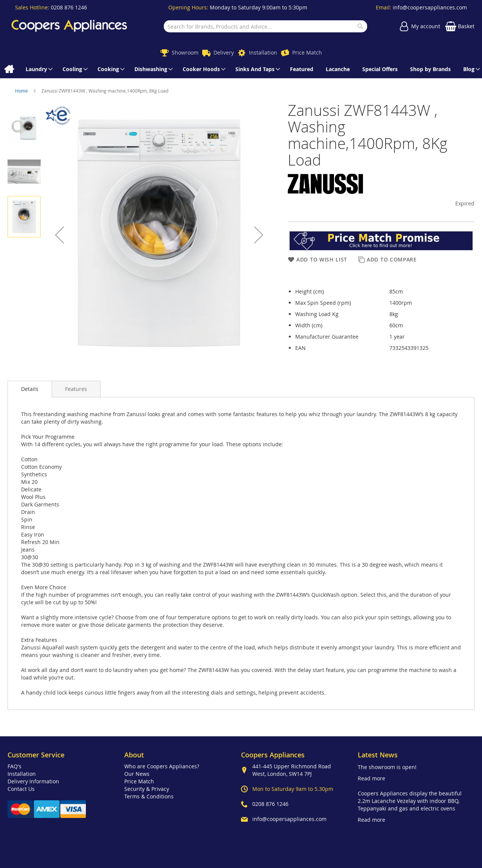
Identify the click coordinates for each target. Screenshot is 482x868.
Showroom (185, 52)
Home (22, 91)
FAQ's (14, 766)
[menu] (241, 69)
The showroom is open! (387, 767)
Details (30, 389)
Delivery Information (33, 781)
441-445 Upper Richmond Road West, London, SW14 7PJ (292, 770)
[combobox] (265, 26)
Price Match (307, 52)
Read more (371, 778)
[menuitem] (9, 69)
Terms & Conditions (149, 796)
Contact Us (21, 789)
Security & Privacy (147, 789)
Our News (137, 774)
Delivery (224, 52)
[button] (59, 235)
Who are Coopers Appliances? (162, 766)
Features (76, 389)
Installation (263, 52)
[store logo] (69, 27)
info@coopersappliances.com (430, 7)
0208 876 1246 (69, 7)
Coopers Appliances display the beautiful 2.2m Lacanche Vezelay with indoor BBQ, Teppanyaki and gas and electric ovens (410, 801)
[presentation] (30, 389)
